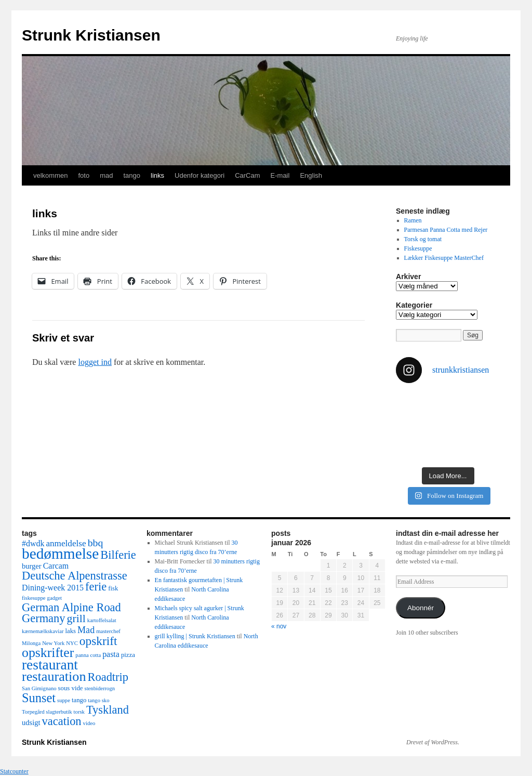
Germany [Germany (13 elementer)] (44, 618)
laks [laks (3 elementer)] (71, 631)
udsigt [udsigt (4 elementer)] (31, 722)
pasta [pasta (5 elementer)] (111, 654)
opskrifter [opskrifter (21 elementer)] (48, 653)
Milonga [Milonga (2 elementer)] (31, 643)
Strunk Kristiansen (91, 35)
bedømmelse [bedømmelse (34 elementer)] (60, 554)
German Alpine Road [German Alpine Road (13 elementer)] (71, 607)
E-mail (280, 175)
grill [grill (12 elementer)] (76, 619)
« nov (279, 626)
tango (132, 175)
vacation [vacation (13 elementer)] (62, 721)
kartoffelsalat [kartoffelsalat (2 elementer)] (102, 620)
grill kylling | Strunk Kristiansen (195, 636)
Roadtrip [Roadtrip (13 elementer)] (108, 677)
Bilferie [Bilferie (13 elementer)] (118, 555)
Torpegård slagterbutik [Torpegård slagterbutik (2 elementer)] (47, 712)
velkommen (50, 175)
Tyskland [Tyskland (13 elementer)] (108, 710)
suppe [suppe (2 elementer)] (64, 700)
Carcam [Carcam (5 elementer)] (56, 566)
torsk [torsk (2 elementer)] (79, 712)
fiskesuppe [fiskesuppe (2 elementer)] (34, 598)
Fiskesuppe (418, 248)
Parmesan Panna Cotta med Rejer (446, 230)
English (311, 175)
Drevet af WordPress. (433, 742)
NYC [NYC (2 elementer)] (72, 643)
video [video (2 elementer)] (89, 723)
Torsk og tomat (423, 239)
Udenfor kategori (199, 175)
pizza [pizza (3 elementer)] (128, 655)
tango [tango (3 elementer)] (79, 700)
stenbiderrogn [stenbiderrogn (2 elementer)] (99, 688)
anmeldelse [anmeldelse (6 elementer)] (66, 543)
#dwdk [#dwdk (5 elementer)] (33, 543)
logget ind (95, 362)
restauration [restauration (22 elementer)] (54, 676)
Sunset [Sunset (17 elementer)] (39, 698)
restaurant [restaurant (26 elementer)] (50, 665)
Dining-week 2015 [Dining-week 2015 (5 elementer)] (53, 588)
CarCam (247, 175)
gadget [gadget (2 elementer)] (55, 598)
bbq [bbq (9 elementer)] (96, 543)
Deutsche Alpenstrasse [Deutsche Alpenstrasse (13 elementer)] (75, 576)
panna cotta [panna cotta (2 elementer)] (88, 655)
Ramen (413, 220)
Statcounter (14, 771)
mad (106, 175)
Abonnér (421, 608)
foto (84, 175)
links (157, 175)
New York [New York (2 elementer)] (53, 643)
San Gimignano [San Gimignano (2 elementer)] (39, 688)
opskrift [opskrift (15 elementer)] (98, 641)
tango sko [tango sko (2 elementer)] (98, 700)
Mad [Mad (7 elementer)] (86, 630)
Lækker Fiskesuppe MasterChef (444, 258)
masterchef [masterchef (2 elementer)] (108, 631)
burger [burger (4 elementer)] (32, 566)
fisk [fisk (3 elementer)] (113, 588)
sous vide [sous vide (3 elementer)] (71, 688)
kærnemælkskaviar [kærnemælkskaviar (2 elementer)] (43, 631)
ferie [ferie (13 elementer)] (96, 587)
